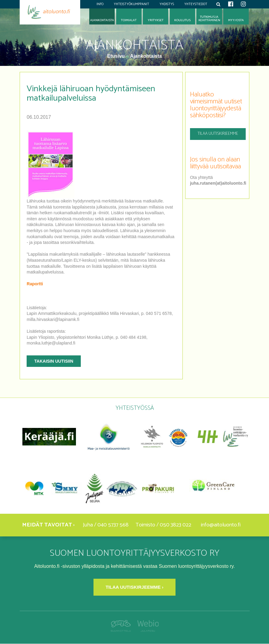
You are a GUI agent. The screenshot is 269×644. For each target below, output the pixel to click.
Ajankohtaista (146, 56)
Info (100, 4)
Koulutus (182, 20)
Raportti (35, 284)
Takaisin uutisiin (54, 361)
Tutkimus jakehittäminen (209, 19)
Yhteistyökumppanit (131, 4)
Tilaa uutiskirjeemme (218, 134)
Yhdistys (167, 4)
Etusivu (116, 56)
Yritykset (156, 20)
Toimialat (129, 20)
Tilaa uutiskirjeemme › (134, 587)
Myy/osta (236, 20)
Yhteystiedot (196, 4)
